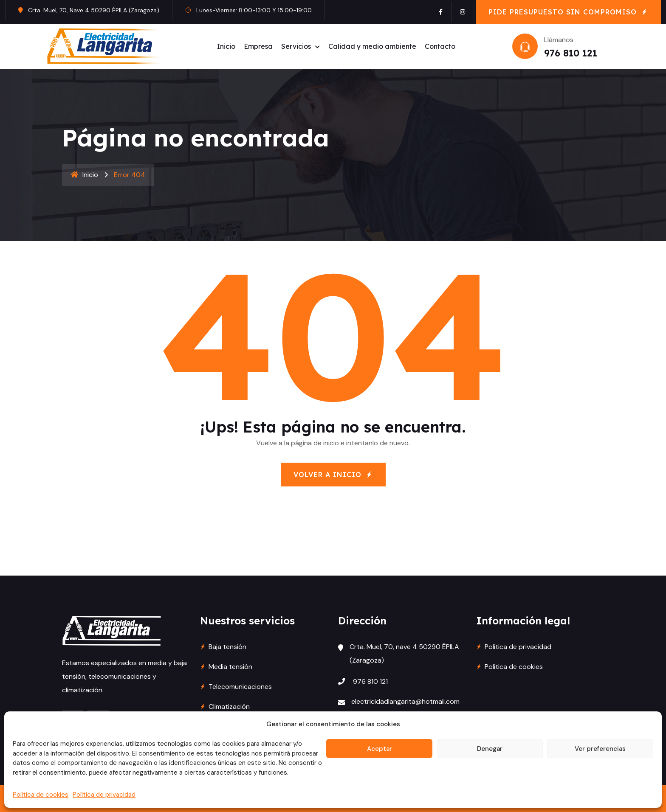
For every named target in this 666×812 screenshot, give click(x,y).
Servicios (296, 46)
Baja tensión (227, 647)
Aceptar (380, 749)
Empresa (258, 46)
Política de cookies (41, 795)
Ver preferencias (600, 749)
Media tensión (230, 667)
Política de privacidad (104, 795)
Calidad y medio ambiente (372, 46)
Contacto (440, 46)
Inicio (226, 46)
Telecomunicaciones (240, 687)
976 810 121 (571, 53)
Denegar (490, 749)
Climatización (229, 707)
